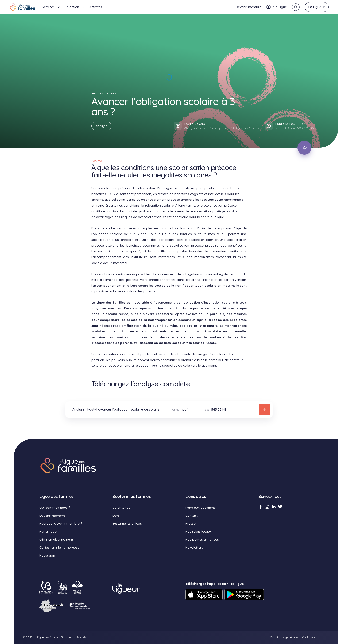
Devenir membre (248, 7)
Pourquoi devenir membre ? (61, 523)
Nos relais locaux (198, 531)
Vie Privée (308, 637)
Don (116, 515)
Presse (190, 523)
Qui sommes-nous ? (55, 507)
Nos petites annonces (202, 539)
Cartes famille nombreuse (59, 547)
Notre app (47, 555)
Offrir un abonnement (56, 539)
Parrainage (48, 531)
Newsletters (194, 547)
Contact (192, 515)
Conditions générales (284, 637)
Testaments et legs (127, 523)
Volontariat (121, 507)
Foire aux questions (200, 507)
